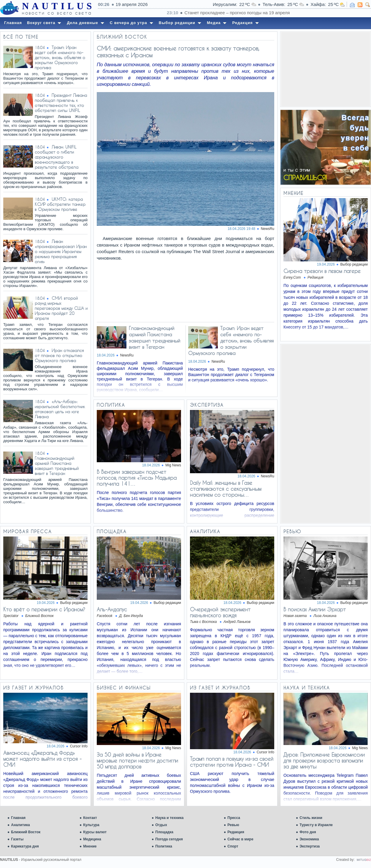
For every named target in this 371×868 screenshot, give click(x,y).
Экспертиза (310, 846)
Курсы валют (95, 832)
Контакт (90, 818)
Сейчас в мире (240, 839)
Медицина (92, 839)
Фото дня (308, 832)
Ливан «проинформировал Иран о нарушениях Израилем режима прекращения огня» (61, 251)
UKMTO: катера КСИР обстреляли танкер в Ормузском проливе (60, 204)
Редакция (236, 832)
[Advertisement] (326, 69)
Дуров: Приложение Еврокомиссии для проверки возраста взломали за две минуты (324, 760)
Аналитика (20, 825)
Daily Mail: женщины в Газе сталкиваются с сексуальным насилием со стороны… (226, 489)
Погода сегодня (169, 839)
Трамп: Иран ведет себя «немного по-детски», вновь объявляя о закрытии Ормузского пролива (60, 57)
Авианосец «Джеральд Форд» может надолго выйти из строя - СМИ (42, 759)
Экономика (309, 839)
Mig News (173, 465)
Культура (91, 825)
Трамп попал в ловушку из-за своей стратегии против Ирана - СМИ (232, 762)
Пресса (234, 818)
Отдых (161, 825)
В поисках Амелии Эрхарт (315, 609)
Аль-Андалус (112, 609)
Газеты (17, 839)
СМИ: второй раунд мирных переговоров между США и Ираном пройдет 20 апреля (61, 308)
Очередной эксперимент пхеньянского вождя (220, 612)
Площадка (164, 832)
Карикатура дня (25, 846)
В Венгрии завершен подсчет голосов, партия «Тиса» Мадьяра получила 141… (137, 478)
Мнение (90, 846)
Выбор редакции (354, 264)
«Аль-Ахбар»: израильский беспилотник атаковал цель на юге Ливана (60, 409)
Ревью (233, 825)
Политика (164, 846)
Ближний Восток (26, 832)
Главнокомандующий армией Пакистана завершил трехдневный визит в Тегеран (57, 466)
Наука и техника (169, 818)
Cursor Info (79, 746)
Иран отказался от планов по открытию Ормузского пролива (59, 355)
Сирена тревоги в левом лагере (322, 271)
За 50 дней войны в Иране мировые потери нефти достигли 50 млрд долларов (137, 760)
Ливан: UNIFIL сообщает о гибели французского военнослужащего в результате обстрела (57, 157)
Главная (18, 818)
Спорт (233, 846)
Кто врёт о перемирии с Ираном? (44, 609)
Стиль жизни (311, 818)
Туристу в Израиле (316, 825)
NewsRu (268, 229)
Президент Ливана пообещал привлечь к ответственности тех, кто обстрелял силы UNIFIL (61, 103)
